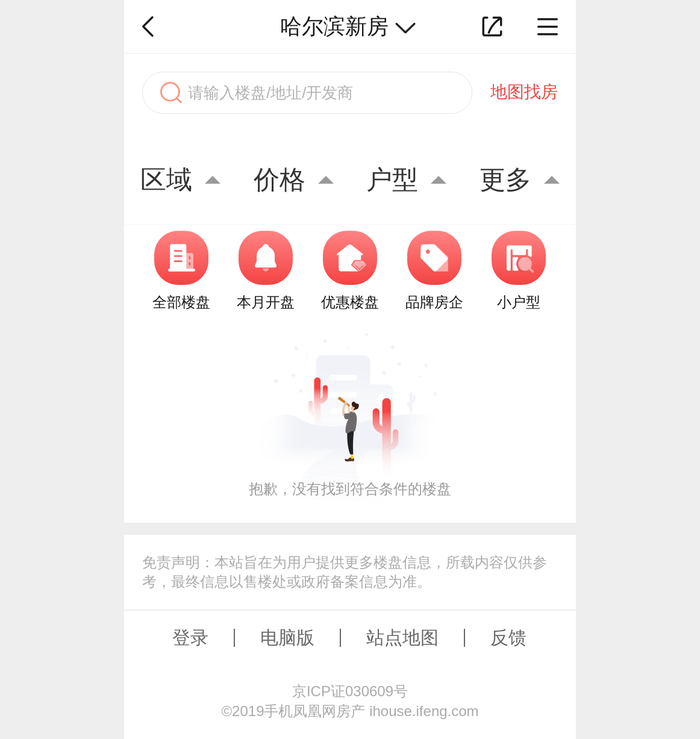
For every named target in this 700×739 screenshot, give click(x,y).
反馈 (508, 638)
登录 (190, 638)
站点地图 (402, 638)
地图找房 (524, 92)
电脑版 (287, 638)
